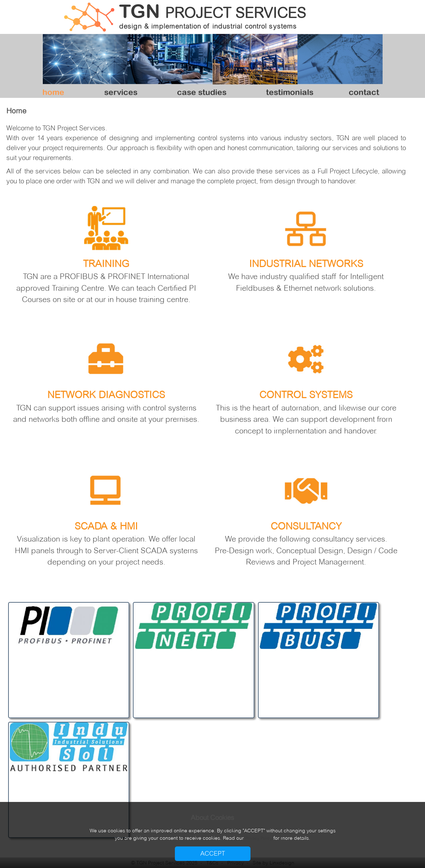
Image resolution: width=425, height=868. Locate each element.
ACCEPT (213, 853)
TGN (212, 11)
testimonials (290, 92)
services (121, 92)
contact (364, 92)
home (53, 92)
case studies (202, 92)
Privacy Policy (259, 838)
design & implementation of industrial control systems (208, 26)
